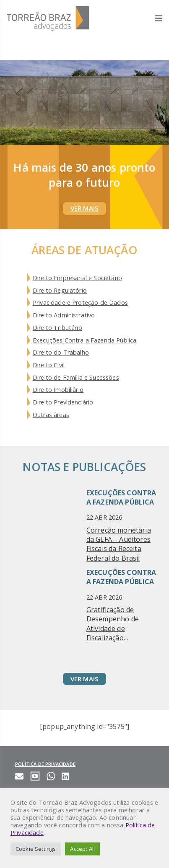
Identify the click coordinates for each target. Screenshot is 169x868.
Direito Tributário (57, 328)
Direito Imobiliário (58, 390)
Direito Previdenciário (63, 402)
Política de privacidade (45, 764)
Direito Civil (49, 365)
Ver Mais (84, 208)
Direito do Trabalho (61, 352)
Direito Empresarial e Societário (77, 278)
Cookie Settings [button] (36, 849)
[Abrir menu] (155, 18)
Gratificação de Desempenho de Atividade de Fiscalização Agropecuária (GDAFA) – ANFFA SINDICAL (113, 624)
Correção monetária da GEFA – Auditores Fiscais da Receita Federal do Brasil (119, 544)
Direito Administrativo (64, 315)
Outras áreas (51, 415)
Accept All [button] (82, 849)
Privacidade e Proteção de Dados (80, 303)
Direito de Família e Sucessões (76, 377)
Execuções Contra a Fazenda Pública (84, 340)
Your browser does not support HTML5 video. (84, 103)
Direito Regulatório (60, 290)
